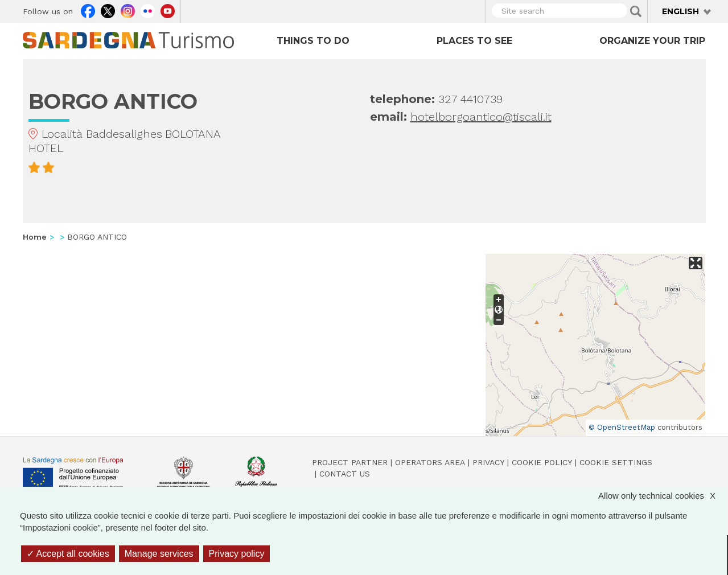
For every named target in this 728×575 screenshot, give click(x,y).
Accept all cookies (68, 554)
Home (35, 237)
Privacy (488, 462)
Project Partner (350, 462)
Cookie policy (542, 462)
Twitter (108, 10)
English (680, 11)
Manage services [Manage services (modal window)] (159, 554)
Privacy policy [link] (237, 554)
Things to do (313, 41)
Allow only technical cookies (663, 496)
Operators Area (430, 462)
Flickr (148, 10)
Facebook (88, 10)
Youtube (168, 10)
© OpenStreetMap (622, 427)
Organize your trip (652, 41)
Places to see (474, 41)
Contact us (345, 474)
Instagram (128, 10)
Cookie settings (616, 462)
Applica (636, 11)
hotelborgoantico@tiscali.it (481, 117)
